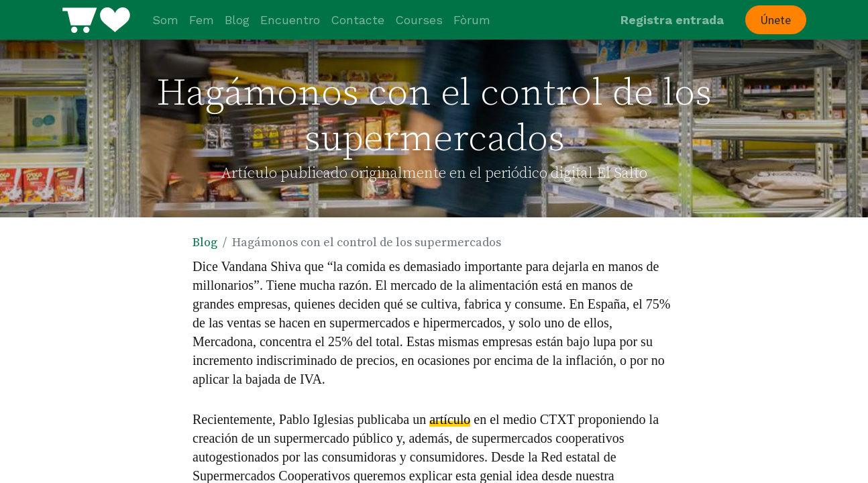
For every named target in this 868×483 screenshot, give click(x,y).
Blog (205, 243)
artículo (450, 419)
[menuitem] (165, 20)
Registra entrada (672, 20)
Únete (775, 20)
